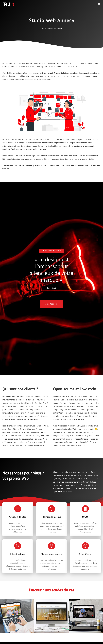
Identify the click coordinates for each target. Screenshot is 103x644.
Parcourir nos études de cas (52, 590)
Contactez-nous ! (51, 304)
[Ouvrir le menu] (99, 4)
